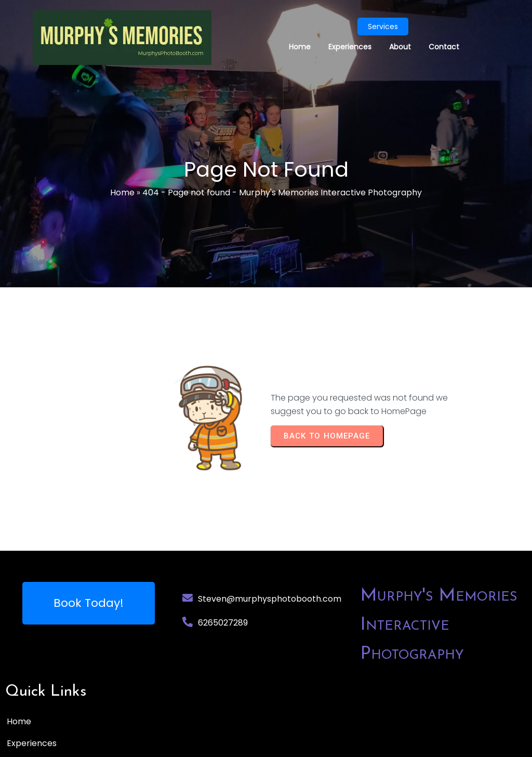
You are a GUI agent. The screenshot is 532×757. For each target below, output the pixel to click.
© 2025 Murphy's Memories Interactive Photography (112, 745)
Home (122, 193)
